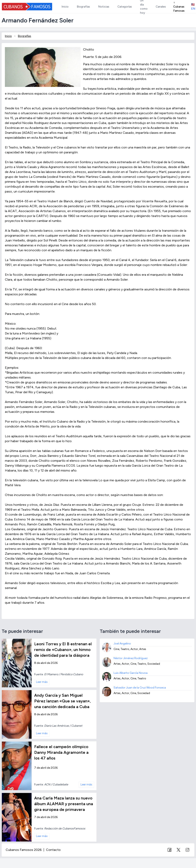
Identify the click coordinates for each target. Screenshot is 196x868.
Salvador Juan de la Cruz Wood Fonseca (140, 688)
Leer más (42, 682)
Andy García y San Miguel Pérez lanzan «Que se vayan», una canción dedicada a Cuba (62, 701)
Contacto (53, 850)
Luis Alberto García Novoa (131, 673)
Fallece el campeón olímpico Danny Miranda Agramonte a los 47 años (61, 752)
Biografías (25, 36)
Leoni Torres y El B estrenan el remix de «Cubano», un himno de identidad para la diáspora (63, 650)
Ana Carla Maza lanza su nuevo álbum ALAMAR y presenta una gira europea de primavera (64, 804)
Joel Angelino (122, 644)
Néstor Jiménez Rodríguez (131, 658)
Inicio (8, 36)
